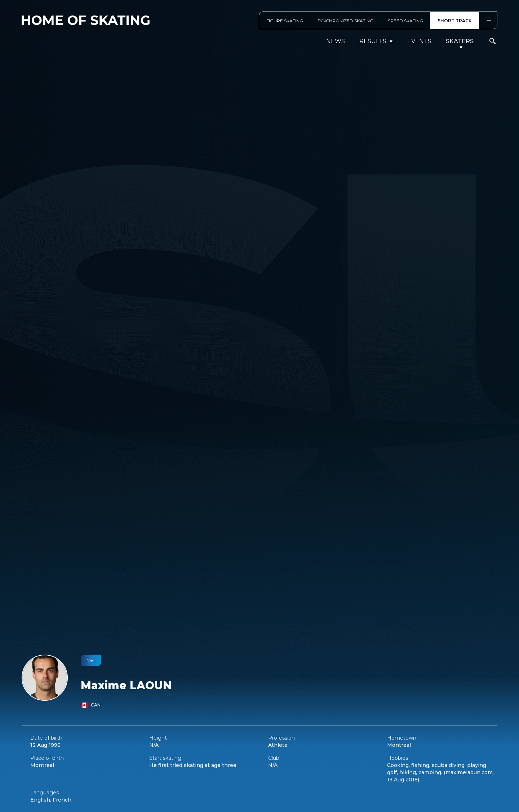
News (336, 41)
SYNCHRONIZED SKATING (345, 21)
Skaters (460, 41)
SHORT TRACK (455, 21)
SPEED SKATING (405, 21)
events (419, 41)
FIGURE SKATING (285, 21)
